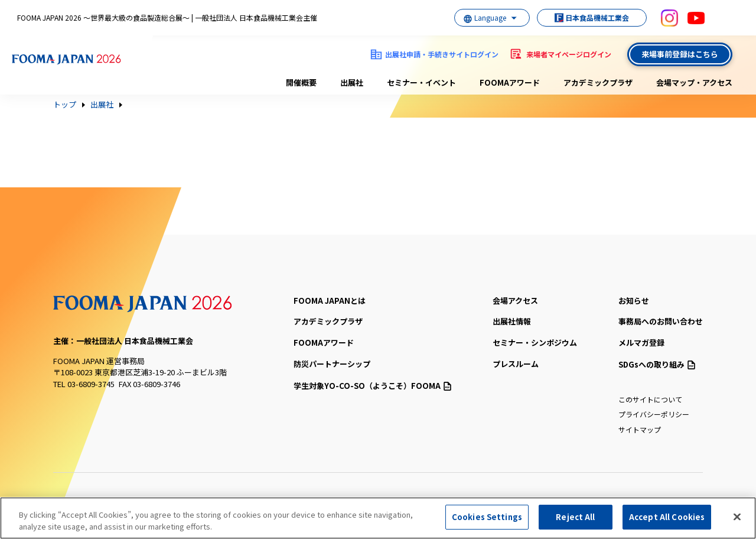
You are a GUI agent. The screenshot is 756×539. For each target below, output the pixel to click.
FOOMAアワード (510, 82)
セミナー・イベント (421, 82)
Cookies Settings (487, 517)
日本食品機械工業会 (591, 17)
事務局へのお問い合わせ (661, 321)
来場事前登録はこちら (680, 54)
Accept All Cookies (667, 517)
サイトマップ (640, 429)
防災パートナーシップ (332, 364)
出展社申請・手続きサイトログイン (442, 54)
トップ (65, 105)
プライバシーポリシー (654, 414)
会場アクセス (515, 301)
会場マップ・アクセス (694, 82)
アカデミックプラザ (598, 82)
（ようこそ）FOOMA (372, 386)
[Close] (737, 517)
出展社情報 (512, 321)
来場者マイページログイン (569, 54)
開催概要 (301, 82)
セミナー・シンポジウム (535, 342)
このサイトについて (650, 399)
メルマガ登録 (641, 342)
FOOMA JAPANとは (330, 301)
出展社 (352, 82)
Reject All (575, 517)
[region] (378, 518)
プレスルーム (516, 364)
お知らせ (634, 301)
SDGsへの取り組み (657, 364)
